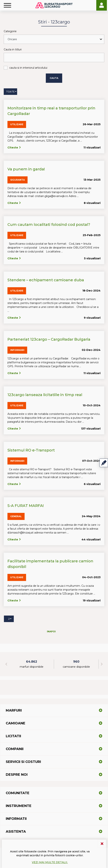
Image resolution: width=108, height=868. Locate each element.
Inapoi (51, 631)
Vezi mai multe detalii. (50, 862)
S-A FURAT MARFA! (26, 506)
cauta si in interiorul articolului (28, 68)
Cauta (54, 78)
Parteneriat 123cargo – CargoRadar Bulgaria (49, 339)
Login (102, 5)
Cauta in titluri (13, 49)
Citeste (14, 148)
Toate (10, 92)
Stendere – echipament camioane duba (46, 280)
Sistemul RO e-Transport (31, 450)
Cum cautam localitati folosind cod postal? (49, 225)
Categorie (10, 31)
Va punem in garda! (26, 169)
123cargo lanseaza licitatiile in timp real (45, 395)
